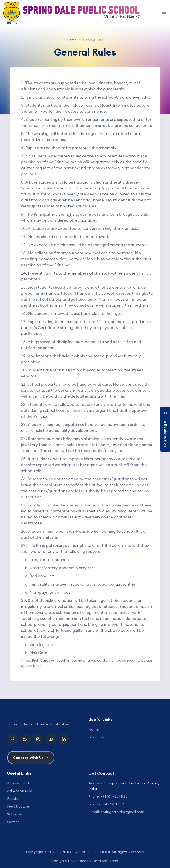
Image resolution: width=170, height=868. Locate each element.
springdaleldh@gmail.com (122, 812)
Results (13, 798)
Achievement (18, 783)
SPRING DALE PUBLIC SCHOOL (84, 852)
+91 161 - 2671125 (114, 796)
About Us (96, 737)
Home (72, 40)
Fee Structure (18, 806)
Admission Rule (20, 791)
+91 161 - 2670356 (110, 804)
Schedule (15, 814)
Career (13, 822)
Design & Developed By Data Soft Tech (85, 861)
